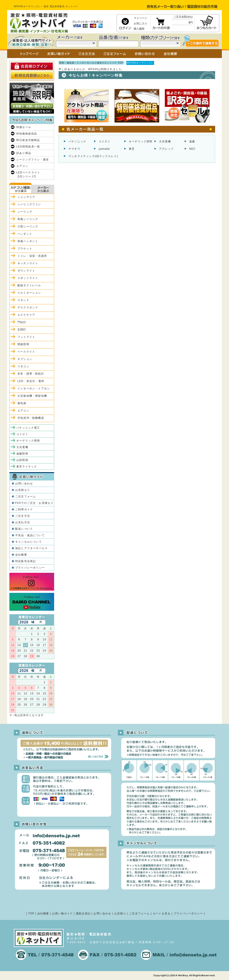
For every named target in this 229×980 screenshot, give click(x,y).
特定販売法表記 (25, 561)
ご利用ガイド (24, 509)
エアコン (22, 166)
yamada (104, 149)
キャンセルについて (29, 542)
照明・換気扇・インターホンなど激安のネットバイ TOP (91, 63)
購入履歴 (139, 29)
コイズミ (105, 141)
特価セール (24, 127)
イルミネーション (29, 293)
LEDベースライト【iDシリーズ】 (28, 174)
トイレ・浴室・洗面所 (32, 256)
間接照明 (23, 344)
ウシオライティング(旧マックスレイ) (93, 156)
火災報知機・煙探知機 (32, 396)
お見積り (120, 914)
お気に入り (140, 23)
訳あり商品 (24, 153)
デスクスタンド (28, 307)
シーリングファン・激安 (33, 160)
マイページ (140, 18)
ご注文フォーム (25, 496)
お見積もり (23, 490)
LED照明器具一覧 (28, 147)
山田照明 (22, 460)
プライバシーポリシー (30, 568)
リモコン (23, 366)
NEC (192, 149)
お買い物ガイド (62, 914)
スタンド (23, 300)
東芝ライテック (27, 467)
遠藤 (192, 141)
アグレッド (166, 149)
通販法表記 (83, 914)
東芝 (132, 149)
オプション (25, 359)
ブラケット (25, 249)
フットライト (26, 337)
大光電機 (165, 141)
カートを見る (162, 914)
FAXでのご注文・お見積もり (34, 503)
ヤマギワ (74, 149)
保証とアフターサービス (31, 548)
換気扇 (22, 403)
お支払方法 (23, 522)
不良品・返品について (30, 535)
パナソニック (77, 141)
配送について (24, 529)
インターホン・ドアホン (34, 388)
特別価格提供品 (27, 134)
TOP (31, 914)
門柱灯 (22, 322)
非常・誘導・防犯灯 (31, 374)
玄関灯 (22, 330)
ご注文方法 (23, 516)
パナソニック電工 (28, 428)
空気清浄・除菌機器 (31, 418)
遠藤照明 (22, 454)
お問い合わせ (24, 484)
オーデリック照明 (141, 141)
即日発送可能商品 (28, 140)
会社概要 (21, 555)
